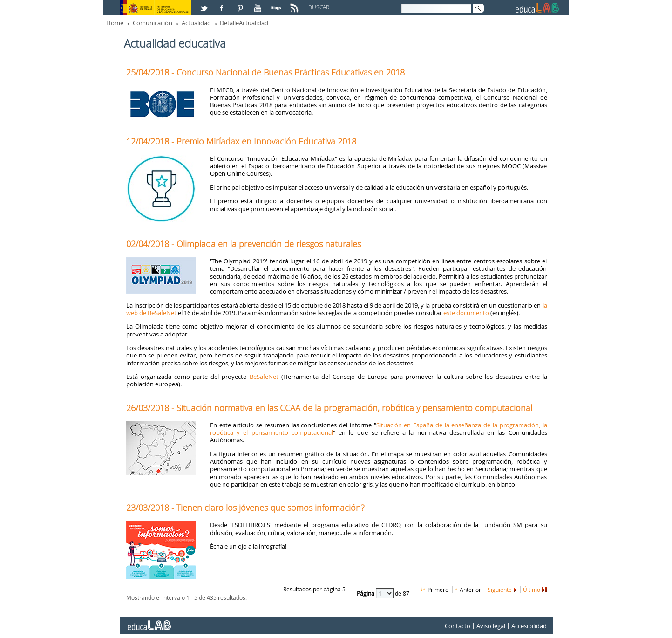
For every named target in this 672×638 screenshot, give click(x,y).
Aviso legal (491, 626)
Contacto (458, 626)
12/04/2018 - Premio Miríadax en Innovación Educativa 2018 (241, 141)
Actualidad (196, 23)
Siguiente (500, 590)
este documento (466, 313)
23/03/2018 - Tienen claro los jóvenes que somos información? (245, 508)
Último (532, 590)
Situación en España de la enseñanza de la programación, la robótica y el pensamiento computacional (379, 429)
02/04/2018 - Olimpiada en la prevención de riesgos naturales (244, 244)
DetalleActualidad (244, 23)
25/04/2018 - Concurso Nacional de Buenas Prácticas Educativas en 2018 (265, 72)
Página (366, 593)
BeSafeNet (264, 377)
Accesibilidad (529, 626)
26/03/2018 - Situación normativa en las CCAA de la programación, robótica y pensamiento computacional (329, 408)
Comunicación (153, 23)
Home (115, 23)
